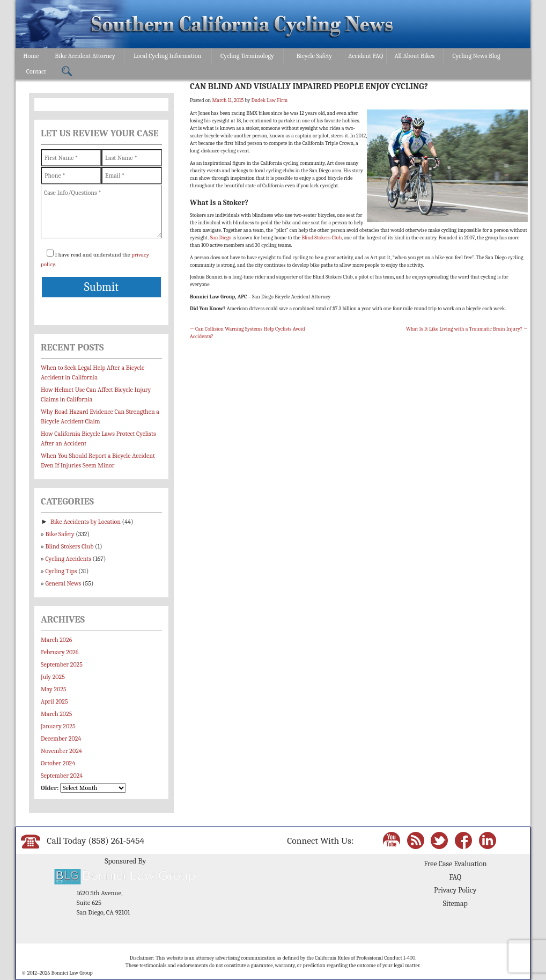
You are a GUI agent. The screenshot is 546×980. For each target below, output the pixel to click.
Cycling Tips (61, 571)
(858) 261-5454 (116, 840)
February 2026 (60, 652)
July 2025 (53, 677)
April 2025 (54, 701)
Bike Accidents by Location (86, 522)
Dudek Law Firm (269, 100)
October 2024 (58, 763)
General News (64, 583)
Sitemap (455, 904)
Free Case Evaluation (455, 864)
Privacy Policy (455, 890)
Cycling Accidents (68, 559)
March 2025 (56, 714)
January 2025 (58, 726)
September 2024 (62, 776)
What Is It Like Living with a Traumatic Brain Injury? (467, 329)
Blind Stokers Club (322, 238)
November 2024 (61, 751)
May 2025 (54, 689)
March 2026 (56, 640)
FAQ (455, 877)
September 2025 (62, 664)
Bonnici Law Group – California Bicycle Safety (242, 26)
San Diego (220, 238)
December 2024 (61, 738)
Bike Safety (60, 534)
